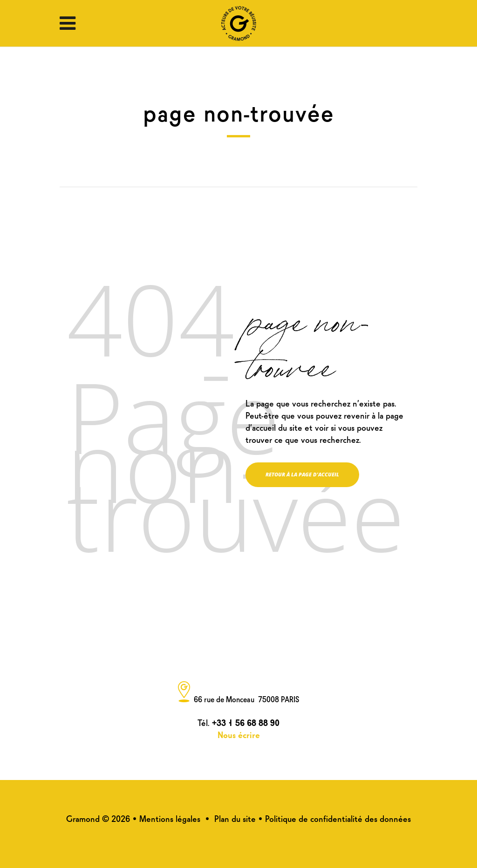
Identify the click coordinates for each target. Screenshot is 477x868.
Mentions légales (170, 818)
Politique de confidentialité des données (338, 818)
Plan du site (235, 818)
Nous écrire (239, 734)
